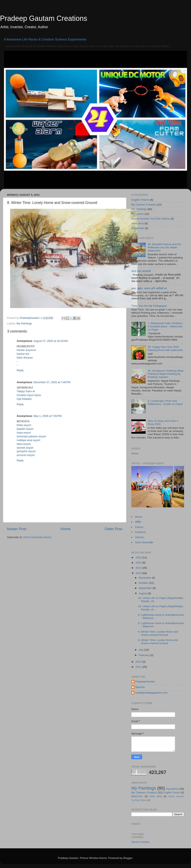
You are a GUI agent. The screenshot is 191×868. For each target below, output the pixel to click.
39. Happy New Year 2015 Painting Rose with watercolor (165, 348)
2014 (139, 568)
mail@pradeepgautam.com (151, 693)
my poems (137, 214)
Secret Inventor (140, 842)
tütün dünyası (25, 358)
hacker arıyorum (26, 350)
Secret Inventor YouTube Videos (151, 219)
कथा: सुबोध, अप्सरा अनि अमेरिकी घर (149, 289)
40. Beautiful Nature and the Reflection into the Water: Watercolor (164, 247)
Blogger (128, 858)
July (141, 650)
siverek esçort (25, 448)
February (144, 655)
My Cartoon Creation (144, 205)
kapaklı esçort (25, 429)
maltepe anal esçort (28, 440)
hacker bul (23, 354)
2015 (139, 563)
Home (65, 529)
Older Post (114, 529)
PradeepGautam (145, 682)
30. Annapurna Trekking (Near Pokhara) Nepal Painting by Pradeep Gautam (166, 374)
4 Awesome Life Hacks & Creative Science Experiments (45, 39)
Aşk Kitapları (24, 399)
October (144, 583)
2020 (139, 557)
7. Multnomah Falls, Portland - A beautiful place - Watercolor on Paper (166, 326)
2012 (139, 662)
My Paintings (24, 323)
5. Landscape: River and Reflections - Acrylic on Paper (165, 402)
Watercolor (138, 228)
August (143, 593)
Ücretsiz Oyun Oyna (29, 395)
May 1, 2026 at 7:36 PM (47, 416)
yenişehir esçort (26, 451)
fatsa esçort (24, 444)
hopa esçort (24, 433)
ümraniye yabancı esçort (31, 436)
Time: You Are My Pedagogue (149, 306)
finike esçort (24, 425)
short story (138, 223)
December (145, 578)
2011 (139, 667)
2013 (139, 573)
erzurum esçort (26, 455)
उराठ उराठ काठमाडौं (141, 271)
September (146, 588)
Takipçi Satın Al (26, 391)
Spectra (140, 687)
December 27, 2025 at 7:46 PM (52, 382)
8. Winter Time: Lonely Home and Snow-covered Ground (158, 633)
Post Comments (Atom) (37, 537)
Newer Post (17, 529)
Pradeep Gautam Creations (44, 18)
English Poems (140, 200)
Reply (20, 370)
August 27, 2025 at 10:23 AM (51, 341)
